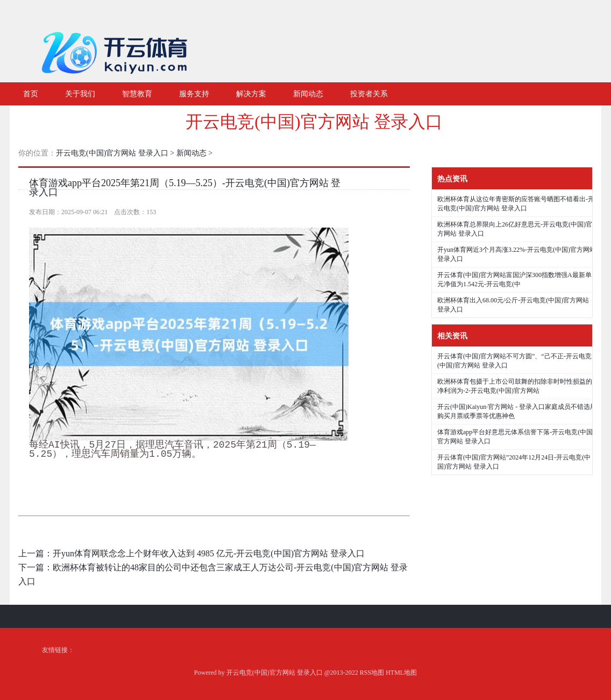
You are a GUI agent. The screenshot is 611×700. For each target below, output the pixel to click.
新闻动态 (191, 153)
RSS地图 (372, 673)
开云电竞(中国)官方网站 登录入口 (314, 122)
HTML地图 (401, 673)
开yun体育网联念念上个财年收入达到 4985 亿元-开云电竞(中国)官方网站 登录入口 (209, 553)
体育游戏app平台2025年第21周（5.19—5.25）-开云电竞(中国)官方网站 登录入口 (185, 188)
